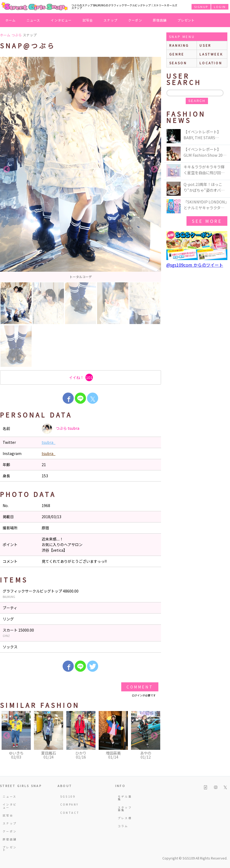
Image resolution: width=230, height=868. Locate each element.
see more (207, 221)
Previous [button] (7, 169)
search (197, 101)
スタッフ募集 (125, 809)
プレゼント (186, 20)
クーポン (135, 20)
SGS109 (68, 796)
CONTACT (69, 813)
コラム (123, 826)
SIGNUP (201, 7)
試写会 (88, 20)
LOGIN (220, 7)
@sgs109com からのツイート (195, 265)
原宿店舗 (160, 20)
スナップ (110, 20)
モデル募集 (125, 798)
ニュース (33, 20)
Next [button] (154, 169)
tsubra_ (49, 442)
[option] (81, 169)
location (211, 63)
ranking (179, 45)
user (205, 45)
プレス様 (125, 818)
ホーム (11, 20)
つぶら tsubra (60, 429)
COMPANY (69, 804)
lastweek (211, 54)
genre (177, 54)
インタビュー (61, 20)
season (178, 63)
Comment (140, 687)
